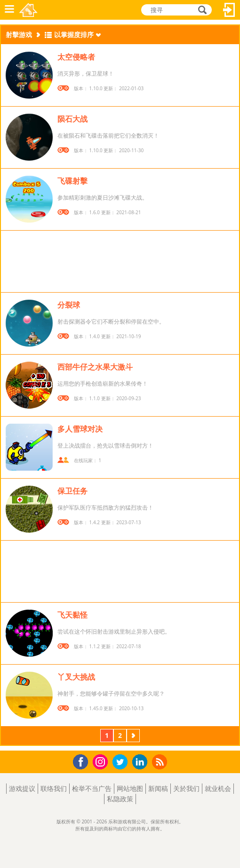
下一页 (133, 736)
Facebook (83, 761)
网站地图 (130, 788)
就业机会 (218, 788)
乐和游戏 (29, 10)
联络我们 (54, 788)
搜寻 (201, 11)
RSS (161, 762)
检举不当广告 (92, 788)
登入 (229, 10)
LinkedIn (141, 762)
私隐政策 (120, 799)
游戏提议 (22, 788)
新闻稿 (158, 788)
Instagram (102, 761)
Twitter (122, 763)
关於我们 (186, 788)
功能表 (9, 10)
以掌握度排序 (74, 35)
